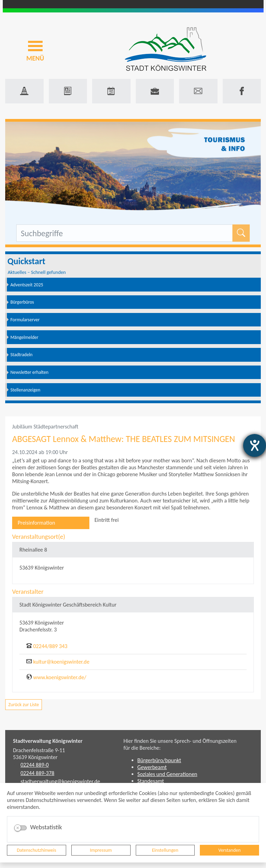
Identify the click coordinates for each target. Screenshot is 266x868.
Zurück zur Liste (24, 705)
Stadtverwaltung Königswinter (48, 741)
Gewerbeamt (152, 767)
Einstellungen (165, 850)
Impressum (101, 850)
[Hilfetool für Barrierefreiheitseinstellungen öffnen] (255, 445)
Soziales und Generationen (167, 774)
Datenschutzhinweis (37, 850)
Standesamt (151, 781)
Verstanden (229, 850)
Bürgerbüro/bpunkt (159, 760)
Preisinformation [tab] (36, 523)
